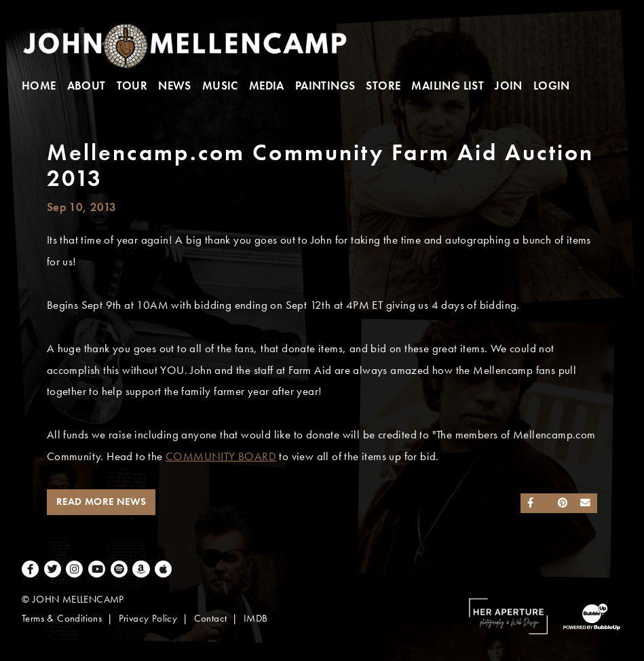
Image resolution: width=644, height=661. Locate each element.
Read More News (101, 502)
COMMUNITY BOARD (221, 456)
